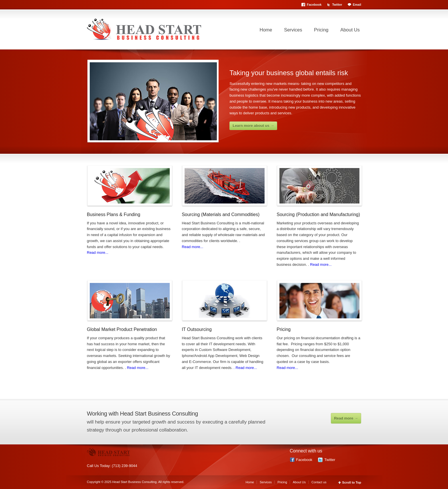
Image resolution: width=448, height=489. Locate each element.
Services (293, 30)
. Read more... (245, 368)
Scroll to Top (352, 483)
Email (357, 5)
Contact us (319, 482)
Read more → (346, 418)
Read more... (98, 253)
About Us (350, 30)
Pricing (321, 30)
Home (266, 30)
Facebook (314, 5)
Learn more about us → (253, 126)
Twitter (337, 5)
